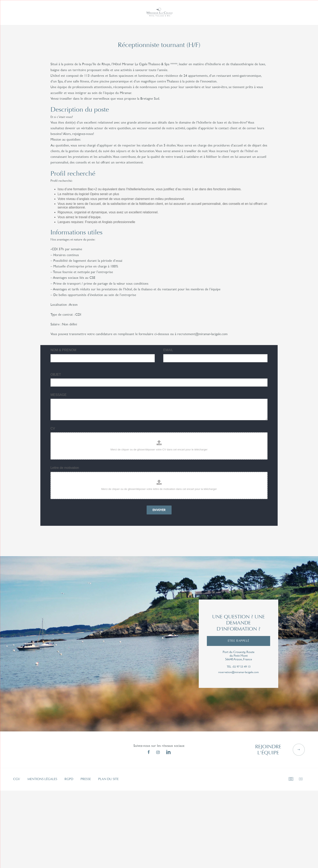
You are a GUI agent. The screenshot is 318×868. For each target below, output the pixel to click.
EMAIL (168, 349)
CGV (17, 778)
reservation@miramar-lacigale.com (238, 671)
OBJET (56, 374)
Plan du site (108, 778)
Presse (86, 778)
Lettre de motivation (65, 467)
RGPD (69, 778)
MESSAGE (59, 394)
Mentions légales (42, 778)
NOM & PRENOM (63, 349)
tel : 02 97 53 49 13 (239, 666)
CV (53, 428)
